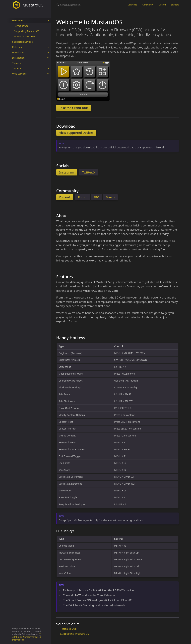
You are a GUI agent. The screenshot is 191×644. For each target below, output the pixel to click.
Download (132, 5)
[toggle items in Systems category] (48, 68)
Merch (110, 197)
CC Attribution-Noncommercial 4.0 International (27, 637)
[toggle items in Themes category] (48, 63)
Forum (83, 197)
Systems (17, 68)
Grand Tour (18, 52)
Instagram (67, 172)
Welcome (18, 21)
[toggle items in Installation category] (48, 58)
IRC (96, 197)
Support (175, 5)
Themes (17, 63)
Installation (18, 58)
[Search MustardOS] (88, 5)
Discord (162, 5)
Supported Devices (23, 42)
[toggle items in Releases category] (48, 47)
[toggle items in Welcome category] (48, 21)
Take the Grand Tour (74, 108)
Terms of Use (21, 26)
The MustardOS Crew (24, 36)
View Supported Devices (76, 133)
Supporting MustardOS (27, 31)
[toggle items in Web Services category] (48, 74)
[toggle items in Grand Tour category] (48, 52)
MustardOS (28, 5)
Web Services (19, 74)
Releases (17, 47)
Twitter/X (89, 172)
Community (148, 5)
